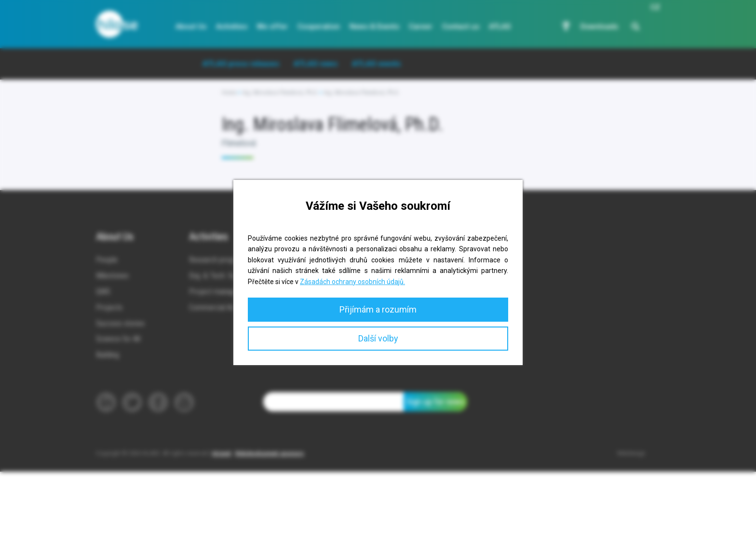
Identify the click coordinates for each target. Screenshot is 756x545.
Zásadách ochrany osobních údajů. (352, 282)
